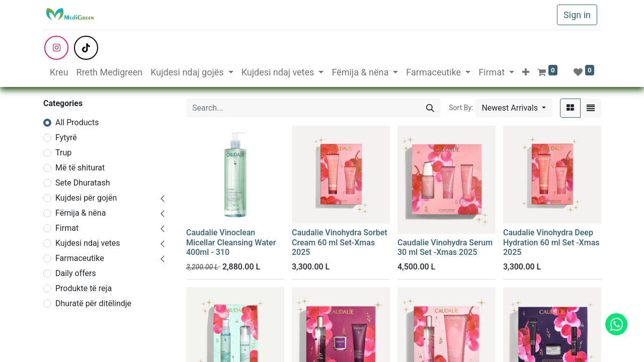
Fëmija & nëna (80, 213)
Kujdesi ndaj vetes (88, 243)
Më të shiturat (80, 168)
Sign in (577, 15)
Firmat (67, 228)
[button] (526, 72)
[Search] (430, 108)
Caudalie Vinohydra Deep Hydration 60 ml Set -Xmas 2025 (551, 242)
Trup (63, 153)
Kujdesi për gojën (86, 198)
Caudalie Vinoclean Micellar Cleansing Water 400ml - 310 (231, 242)
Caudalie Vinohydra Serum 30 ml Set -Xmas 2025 (445, 247)
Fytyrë (66, 138)
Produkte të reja (84, 288)
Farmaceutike (80, 258)
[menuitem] (59, 72)
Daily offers (76, 273)
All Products (77, 122)
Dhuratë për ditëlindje (93, 303)
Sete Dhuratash (83, 183)
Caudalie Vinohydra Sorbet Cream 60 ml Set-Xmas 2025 (340, 242)
